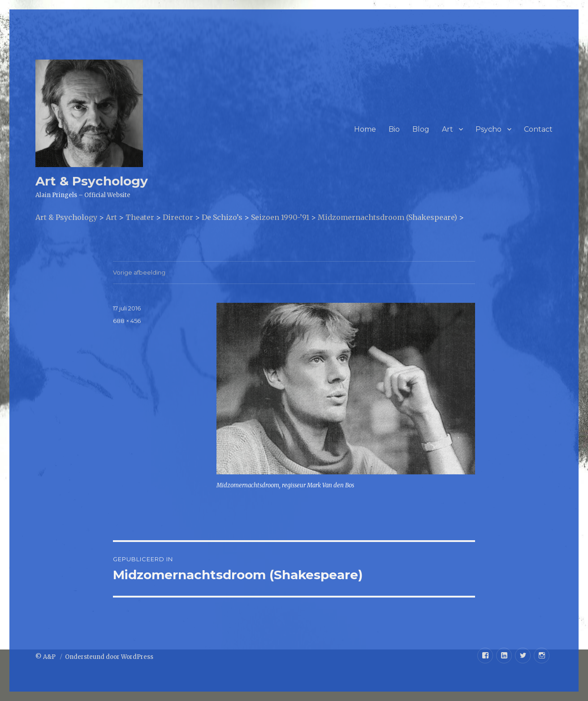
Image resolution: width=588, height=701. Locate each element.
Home (365, 129)
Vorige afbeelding (139, 272)
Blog (421, 129)
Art (447, 129)
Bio (394, 129)
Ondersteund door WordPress (109, 657)
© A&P (46, 657)
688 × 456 (127, 321)
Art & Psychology (92, 181)
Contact (538, 129)
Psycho (489, 129)
